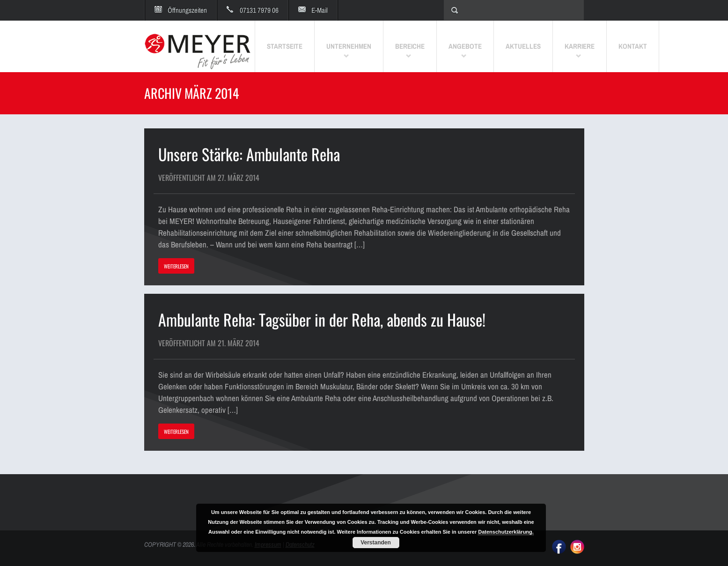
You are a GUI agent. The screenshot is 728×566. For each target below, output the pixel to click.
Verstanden (376, 543)
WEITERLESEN (176, 266)
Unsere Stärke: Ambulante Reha (249, 154)
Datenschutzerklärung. (506, 532)
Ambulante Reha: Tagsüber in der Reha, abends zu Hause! (322, 319)
